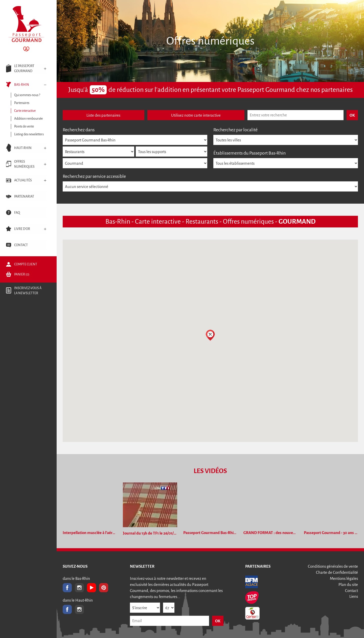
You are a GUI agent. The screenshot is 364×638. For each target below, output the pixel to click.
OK (218, 621)
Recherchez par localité (235, 130)
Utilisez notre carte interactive (196, 115)
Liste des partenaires (103, 115)
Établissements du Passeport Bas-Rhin (249, 153)
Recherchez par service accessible (94, 176)
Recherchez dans (79, 130)
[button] (210, 335)
